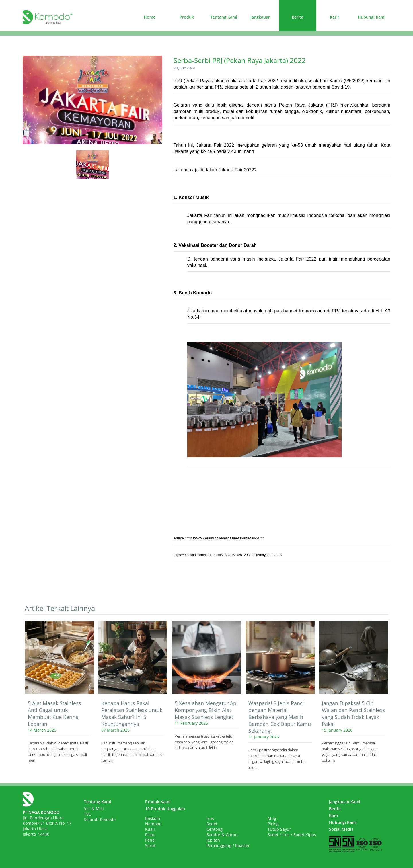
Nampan (153, 824)
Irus (210, 818)
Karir (335, 17)
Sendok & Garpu (222, 835)
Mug (272, 818)
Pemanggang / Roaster (228, 845)
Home (150, 17)
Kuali (150, 829)
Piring (273, 824)
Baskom (153, 818)
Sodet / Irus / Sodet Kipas (292, 835)
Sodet (212, 824)
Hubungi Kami (372, 17)
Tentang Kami (224, 17)
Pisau (150, 835)
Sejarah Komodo (100, 819)
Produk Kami (158, 802)
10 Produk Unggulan (165, 809)
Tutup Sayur (279, 829)
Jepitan (213, 840)
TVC (88, 814)
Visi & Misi (94, 809)
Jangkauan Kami (345, 802)
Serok (150, 845)
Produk (187, 17)
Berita (298, 17)
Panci (150, 840)
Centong (215, 829)
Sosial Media (341, 829)
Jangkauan (261, 17)
